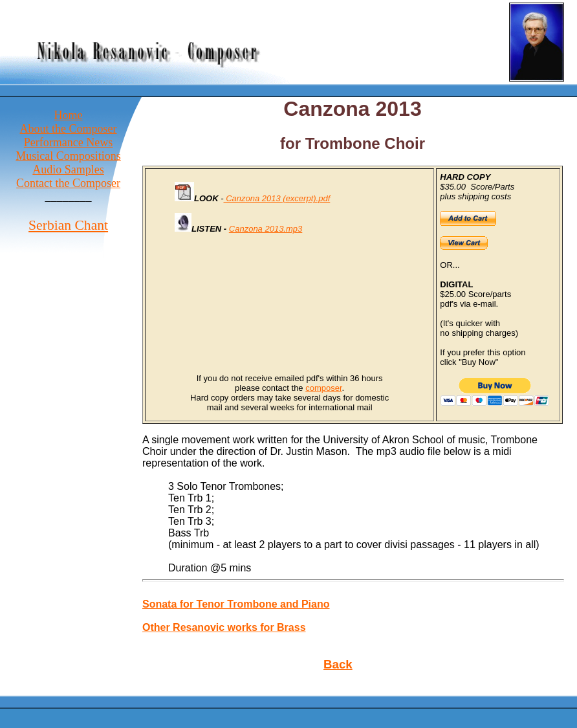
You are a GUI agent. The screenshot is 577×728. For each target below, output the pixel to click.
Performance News (68, 142)
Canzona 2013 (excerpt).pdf (277, 198)
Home (69, 115)
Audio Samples (68, 170)
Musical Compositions (68, 156)
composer (323, 388)
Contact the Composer (68, 183)
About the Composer (69, 129)
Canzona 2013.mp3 (266, 229)
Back (338, 664)
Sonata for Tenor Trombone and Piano (236, 604)
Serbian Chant (68, 225)
